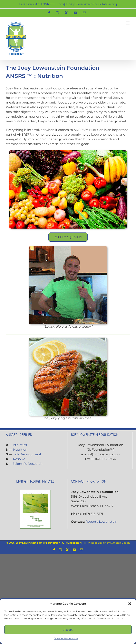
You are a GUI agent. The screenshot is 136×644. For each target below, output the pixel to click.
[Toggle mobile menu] (128, 23)
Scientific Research (28, 464)
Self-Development (27, 454)
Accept (68, 630)
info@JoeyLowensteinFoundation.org (87, 4)
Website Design (97, 543)
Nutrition (20, 450)
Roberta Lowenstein (101, 522)
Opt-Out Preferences (66, 638)
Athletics (20, 445)
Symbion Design (120, 543)
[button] (130, 604)
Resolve (19, 459)
